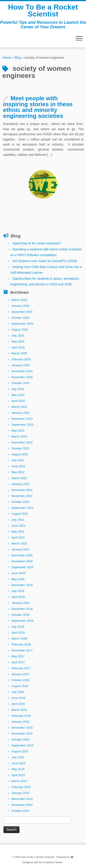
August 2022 (20, 454)
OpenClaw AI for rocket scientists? (37, 243)
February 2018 (21, 644)
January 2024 (21, 413)
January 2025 (21, 365)
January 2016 (21, 722)
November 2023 (22, 419)
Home (7, 58)
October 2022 (21, 448)
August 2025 (20, 330)
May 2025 (18, 341)
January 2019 (21, 603)
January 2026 (21, 306)
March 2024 (19, 407)
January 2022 (21, 484)
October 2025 (21, 318)
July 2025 (18, 336)
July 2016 (18, 692)
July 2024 (18, 389)
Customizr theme (53, 862)
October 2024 (21, 383)
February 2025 (21, 359)
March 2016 (19, 710)
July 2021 (18, 520)
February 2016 (21, 716)
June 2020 (18, 573)
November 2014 (22, 805)
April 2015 (18, 775)
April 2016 (18, 704)
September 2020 (22, 567)
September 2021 (22, 508)
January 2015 (21, 793)
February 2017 (21, 668)
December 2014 (22, 799)
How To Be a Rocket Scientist (43, 11)
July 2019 (18, 591)
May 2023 (18, 431)
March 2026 (19, 300)
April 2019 (18, 597)
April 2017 (18, 662)
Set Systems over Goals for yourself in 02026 (45, 261)
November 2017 (22, 650)
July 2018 (18, 627)
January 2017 (21, 674)
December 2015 (22, 728)
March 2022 (19, 478)
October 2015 (21, 739)
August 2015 (20, 751)
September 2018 (22, 621)
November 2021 (22, 496)
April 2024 (18, 401)
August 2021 (20, 514)
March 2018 (19, 638)
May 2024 (18, 395)
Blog (18, 58)
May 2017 (18, 656)
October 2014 (21, 811)
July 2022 (18, 460)
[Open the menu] (79, 39)
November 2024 (22, 377)
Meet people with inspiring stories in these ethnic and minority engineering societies (38, 107)
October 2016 (21, 680)
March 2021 (19, 543)
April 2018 (18, 633)
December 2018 (22, 609)
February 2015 (21, 787)
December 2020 (22, 555)
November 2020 (22, 561)
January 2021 (21, 549)
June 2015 (18, 763)
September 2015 (22, 745)
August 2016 (20, 686)
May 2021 (18, 532)
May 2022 (18, 472)
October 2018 (21, 615)
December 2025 (22, 312)
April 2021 (18, 538)
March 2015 (19, 781)
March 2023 (19, 437)
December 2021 (22, 490)
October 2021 (21, 502)
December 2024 (22, 371)
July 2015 (18, 757)
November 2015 (22, 734)
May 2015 (18, 769)
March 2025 (19, 353)
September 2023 (22, 425)
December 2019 (22, 585)
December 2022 (22, 442)
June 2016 (18, 698)
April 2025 (18, 347)
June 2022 (18, 466)
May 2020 (18, 579)
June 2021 (18, 526)
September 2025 (22, 324)
